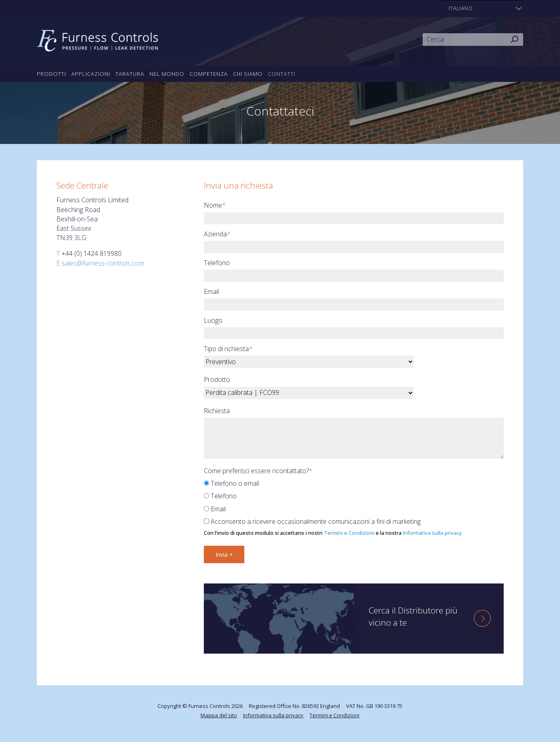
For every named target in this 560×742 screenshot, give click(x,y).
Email (211, 292)
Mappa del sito (219, 715)
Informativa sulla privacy (432, 533)
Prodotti (51, 74)
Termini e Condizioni (349, 533)
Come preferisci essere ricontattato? (258, 471)
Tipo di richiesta (228, 349)
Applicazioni (91, 74)
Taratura (130, 74)
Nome (215, 205)
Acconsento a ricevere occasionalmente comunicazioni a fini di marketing (312, 521)
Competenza (209, 74)
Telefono (217, 263)
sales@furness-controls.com (103, 263)
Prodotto (217, 380)
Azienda (217, 234)
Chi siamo (248, 74)
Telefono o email (231, 483)
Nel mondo (167, 74)
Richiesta (217, 411)
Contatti (282, 74)
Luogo (213, 320)
